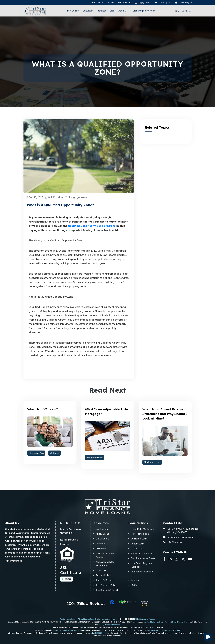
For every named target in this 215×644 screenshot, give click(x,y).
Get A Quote (102, 539)
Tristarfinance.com (112, 625)
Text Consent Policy (106, 585)
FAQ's (134, 585)
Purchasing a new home (144, 11)
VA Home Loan (139, 539)
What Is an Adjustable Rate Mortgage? (106, 412)
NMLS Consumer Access (105, 555)
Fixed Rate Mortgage (142, 529)
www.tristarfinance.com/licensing (68, 630)
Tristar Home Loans (68, 619)
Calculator (88, 11)
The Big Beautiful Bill (107, 590)
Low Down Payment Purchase (142, 565)
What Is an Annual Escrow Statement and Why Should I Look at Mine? (165, 414)
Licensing (101, 570)
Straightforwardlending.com (107, 619)
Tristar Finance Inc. (86, 619)
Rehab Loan (137, 544)
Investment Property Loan (142, 573)
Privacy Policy (103, 575)
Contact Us (102, 529)
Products (101, 11)
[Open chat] (208, 637)
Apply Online (102, 534)
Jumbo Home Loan (141, 553)
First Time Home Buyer (143, 558)
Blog (112, 11)
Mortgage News (95, 458)
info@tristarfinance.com (178, 537)
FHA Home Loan (140, 534)
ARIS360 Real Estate (102, 633)
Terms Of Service (105, 580)
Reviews (100, 544)
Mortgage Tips (36, 453)
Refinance (136, 580)
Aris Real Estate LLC (152, 622)
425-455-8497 (183, 11)
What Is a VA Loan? (43, 409)
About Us (123, 11)
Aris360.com (165, 622)
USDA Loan (137, 548)
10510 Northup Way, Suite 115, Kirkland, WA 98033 (181, 531)
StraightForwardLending (181, 622)
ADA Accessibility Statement (105, 564)
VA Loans (54, 453)
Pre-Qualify (73, 11)
